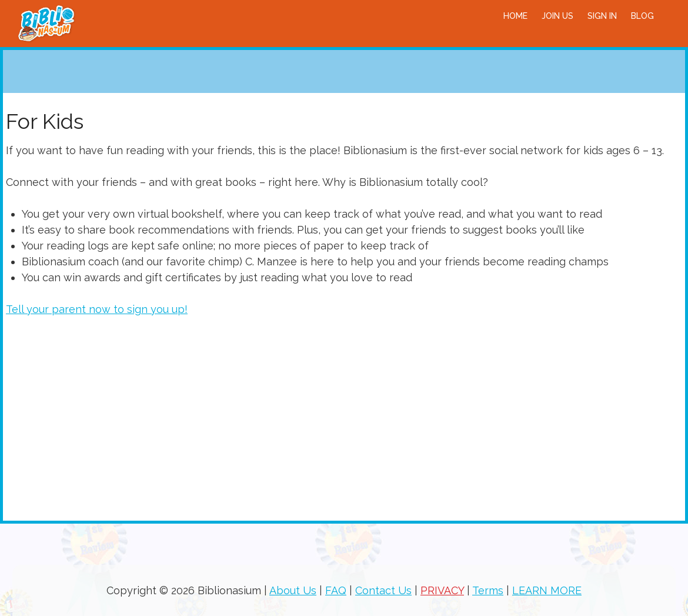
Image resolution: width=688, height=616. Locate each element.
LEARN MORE (547, 590)
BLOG (642, 16)
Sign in (602, 16)
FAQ (336, 590)
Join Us (557, 16)
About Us (293, 590)
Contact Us (383, 590)
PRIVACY (442, 590)
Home (515, 16)
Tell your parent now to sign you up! (97, 309)
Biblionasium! (46, 23)
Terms (488, 590)
